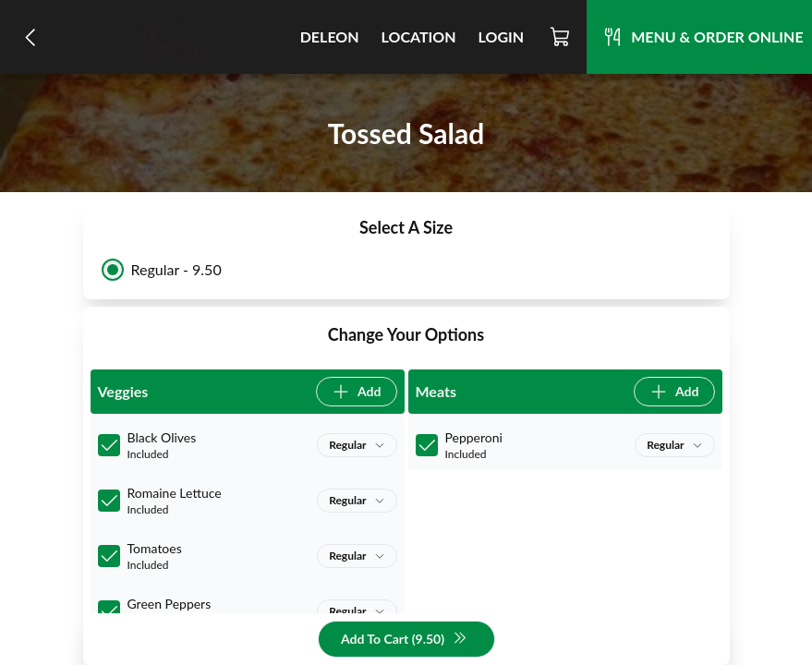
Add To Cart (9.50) (404, 640)
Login (502, 36)
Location (419, 36)
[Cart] (561, 37)
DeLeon (330, 36)
